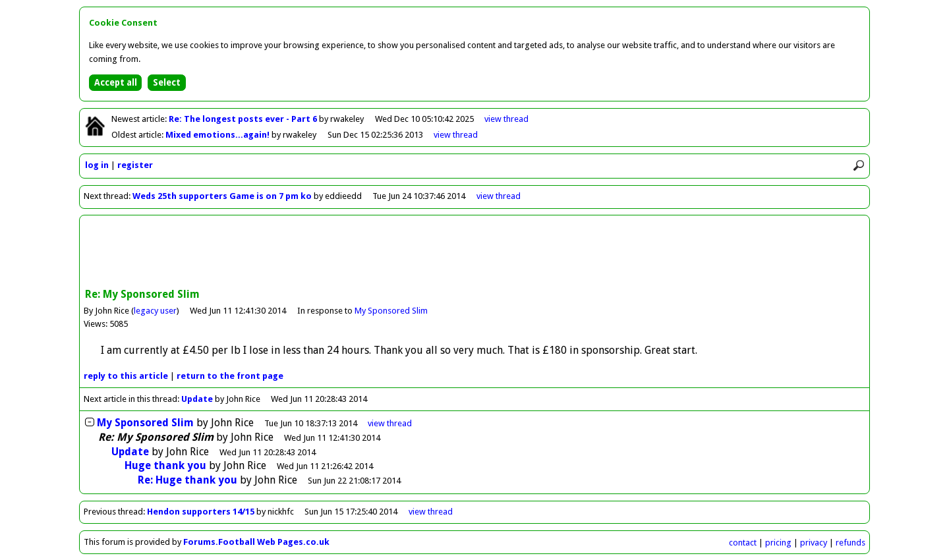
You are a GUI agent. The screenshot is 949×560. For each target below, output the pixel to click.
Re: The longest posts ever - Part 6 (244, 119)
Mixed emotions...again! (218, 135)
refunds (850, 543)
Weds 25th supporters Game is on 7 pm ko (222, 196)
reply (126, 376)
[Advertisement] (474, 253)
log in (97, 165)
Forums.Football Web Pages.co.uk (256, 542)
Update (197, 399)
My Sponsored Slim (391, 311)
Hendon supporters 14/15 (202, 512)
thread (390, 423)
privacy (814, 543)
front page (230, 376)
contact (743, 543)
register (135, 165)
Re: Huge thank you (187, 480)
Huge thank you (165, 465)
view (506, 119)
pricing (778, 543)
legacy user (155, 311)
